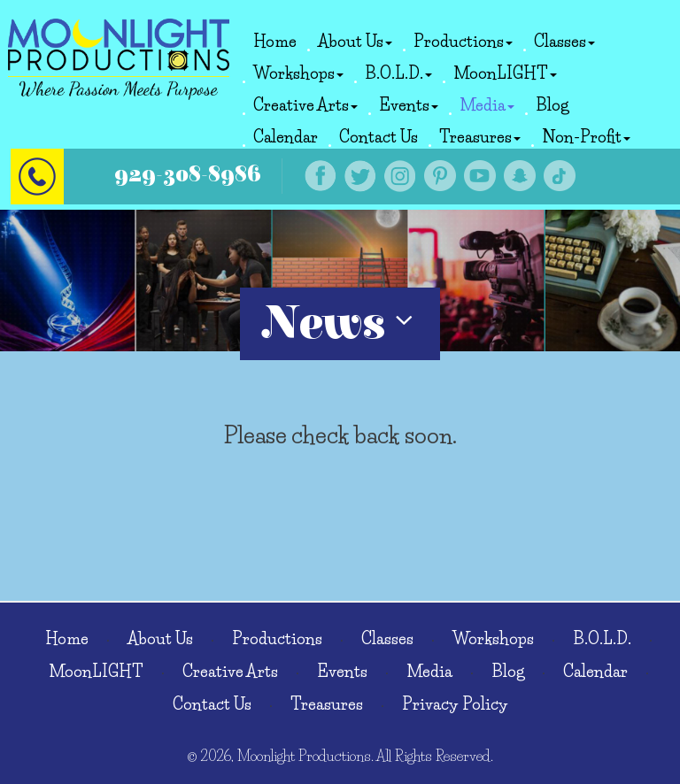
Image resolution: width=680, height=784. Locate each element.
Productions (463, 42)
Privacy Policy (455, 704)
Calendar (286, 137)
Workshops (298, 73)
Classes (564, 42)
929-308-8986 (188, 174)
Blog (552, 105)
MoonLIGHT (505, 73)
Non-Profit (586, 137)
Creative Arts (305, 105)
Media (487, 105)
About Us (355, 42)
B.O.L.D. (398, 73)
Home (275, 42)
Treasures (480, 137)
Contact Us (379, 137)
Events (409, 105)
